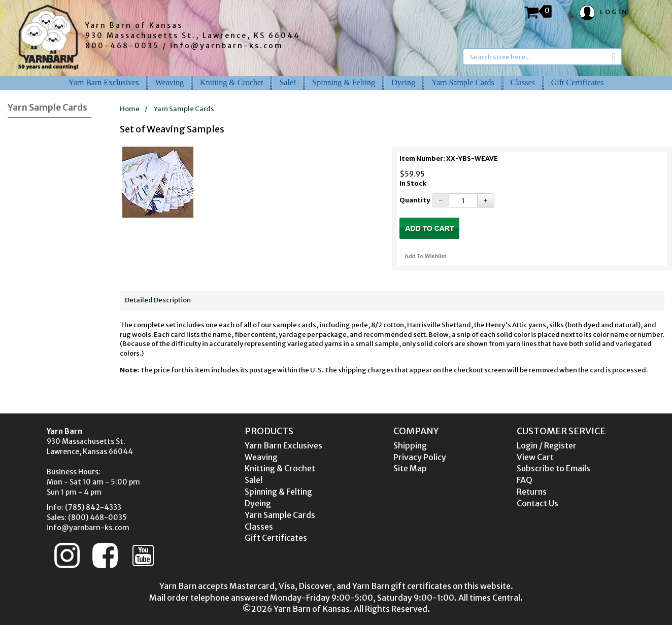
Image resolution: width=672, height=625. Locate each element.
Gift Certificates (578, 82)
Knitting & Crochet (231, 82)
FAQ (525, 480)
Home (130, 109)
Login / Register (547, 445)
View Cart (535, 457)
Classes (523, 82)
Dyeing (403, 82)
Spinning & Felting (344, 82)
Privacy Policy (420, 457)
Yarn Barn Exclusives (104, 82)
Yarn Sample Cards (463, 82)
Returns (532, 492)
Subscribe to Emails (553, 468)
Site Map (410, 468)
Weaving (170, 82)
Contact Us (537, 503)
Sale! (288, 82)
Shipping (410, 445)
